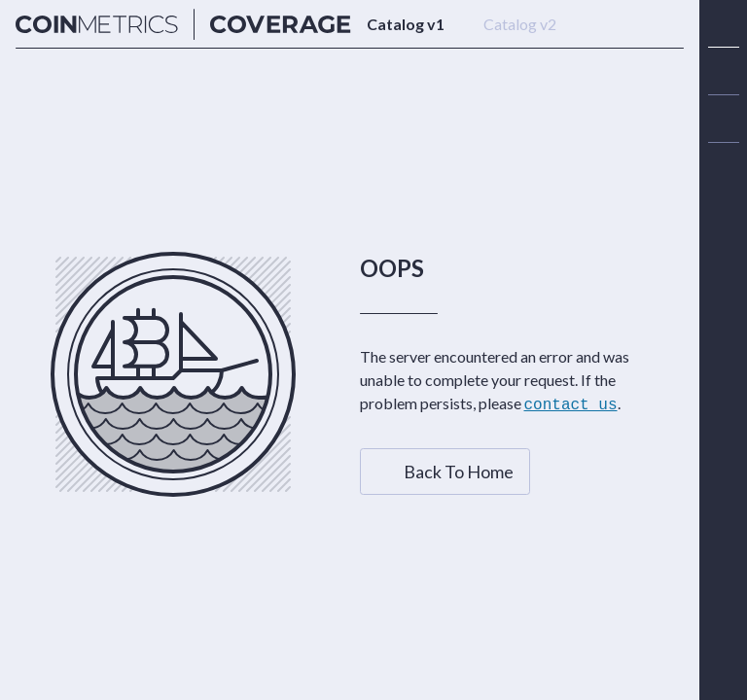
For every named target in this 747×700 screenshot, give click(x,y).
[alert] (724, 166)
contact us (571, 404)
